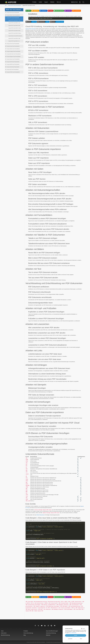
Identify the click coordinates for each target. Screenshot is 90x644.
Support (46, 2)
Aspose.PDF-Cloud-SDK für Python (15, 28)
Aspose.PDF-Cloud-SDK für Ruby (14, 31)
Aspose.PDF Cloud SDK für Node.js (15, 33)
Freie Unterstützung (28, 633)
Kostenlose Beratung (51, 633)
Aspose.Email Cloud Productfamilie (13, 46)
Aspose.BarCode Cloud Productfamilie (14, 54)
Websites (52, 2)
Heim (2, 631)
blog (25, 635)
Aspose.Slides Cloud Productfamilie (13, 49)
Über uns (59, 2)
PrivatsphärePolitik (49, 642)
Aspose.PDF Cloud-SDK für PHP (14, 25)
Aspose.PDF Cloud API (31, 29)
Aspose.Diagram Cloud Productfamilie (14, 57)
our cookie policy (73, 633)
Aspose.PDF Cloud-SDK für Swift (14, 38)
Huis (6, 5)
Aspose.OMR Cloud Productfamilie (13, 64)
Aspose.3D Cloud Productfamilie (13, 69)
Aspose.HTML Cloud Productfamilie (13, 72)
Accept (76, 635)
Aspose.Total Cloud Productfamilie (13, 13)
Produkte (34, 2)
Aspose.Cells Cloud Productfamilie (13, 44)
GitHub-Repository (40, 515)
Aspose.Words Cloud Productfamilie (13, 15)
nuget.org (38, 16)
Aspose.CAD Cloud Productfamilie (13, 67)
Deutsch (75, 2)
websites (48, 635)
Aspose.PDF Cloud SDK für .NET (14, 20)
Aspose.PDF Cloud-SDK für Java (14, 23)
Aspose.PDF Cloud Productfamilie (15, 5)
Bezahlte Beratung (5, 635)
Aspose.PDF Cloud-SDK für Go (14, 41)
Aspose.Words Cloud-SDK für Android (15, 36)
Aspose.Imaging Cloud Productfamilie (14, 51)
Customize (70, 639)
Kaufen (40, 2)
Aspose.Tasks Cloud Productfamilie (13, 59)
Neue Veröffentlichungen (52, 631)
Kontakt (62, 642)
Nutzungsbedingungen (57, 642)
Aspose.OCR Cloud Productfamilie (13, 62)
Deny (81, 639)
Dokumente (4, 633)
